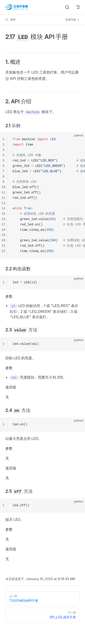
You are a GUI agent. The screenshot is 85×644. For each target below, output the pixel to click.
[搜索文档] (67, 7)
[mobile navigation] (78, 7)
